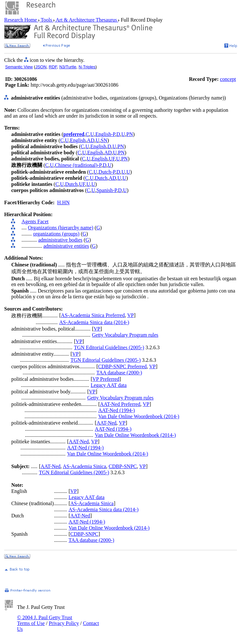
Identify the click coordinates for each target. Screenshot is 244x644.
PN (130, 134)
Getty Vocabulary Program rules (125, 335)
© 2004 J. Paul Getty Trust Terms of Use (45, 620)
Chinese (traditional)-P (78, 165)
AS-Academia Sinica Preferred (93, 315)
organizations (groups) (56, 234)
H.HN (64, 202)
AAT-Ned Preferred (120, 404)
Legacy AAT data (109, 385)
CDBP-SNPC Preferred (122, 366)
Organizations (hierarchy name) (61, 228)
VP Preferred (106, 379)
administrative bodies (60, 240)
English (78, 140)
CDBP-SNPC (123, 466)
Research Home (21, 20)
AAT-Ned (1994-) (117, 410)
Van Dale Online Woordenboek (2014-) (139, 416)
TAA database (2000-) (119, 373)
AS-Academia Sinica (84, 466)
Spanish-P (106, 190)
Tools (47, 20)
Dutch (101, 178)
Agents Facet (35, 221)
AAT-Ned (107, 423)
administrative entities (66, 246)
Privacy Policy (64, 623)
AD (91, 140)
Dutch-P (107, 172)
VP (130, 315)
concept (228, 79)
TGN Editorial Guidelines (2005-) (109, 347)
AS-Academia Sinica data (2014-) (94, 322)
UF (112, 159)
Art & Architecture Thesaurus (86, 20)
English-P (105, 134)
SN (104, 140)
